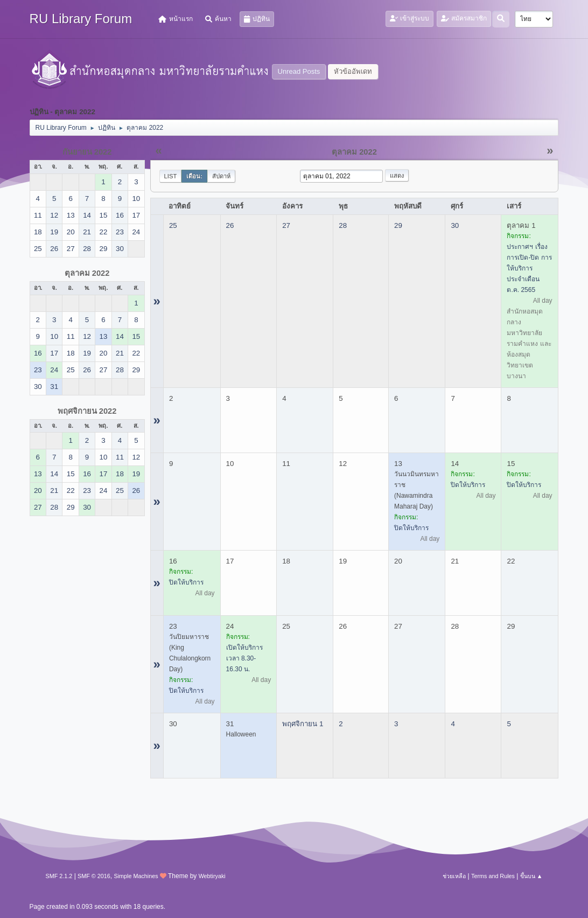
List (171, 176)
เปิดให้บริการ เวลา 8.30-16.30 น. (244, 658)
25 (173, 225)
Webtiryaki (212, 876)
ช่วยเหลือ (454, 876)
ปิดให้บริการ (411, 528)
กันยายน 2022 (87, 152)
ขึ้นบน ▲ (531, 876)
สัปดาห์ (221, 176)
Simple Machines (136, 876)
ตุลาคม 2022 (87, 273)
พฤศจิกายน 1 (303, 724)
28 (343, 225)
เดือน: (194, 176)
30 (455, 225)
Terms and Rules (493, 876)
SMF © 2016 (94, 876)
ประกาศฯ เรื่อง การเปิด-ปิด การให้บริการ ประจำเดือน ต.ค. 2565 (529, 268)
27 (286, 225)
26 (230, 225)
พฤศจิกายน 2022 (87, 411)
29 (398, 225)
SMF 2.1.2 (59, 876)
